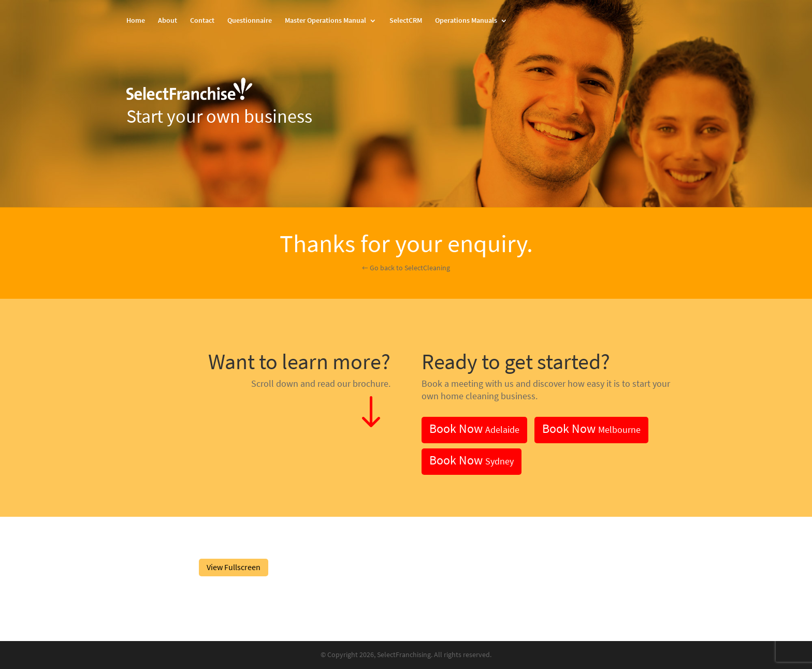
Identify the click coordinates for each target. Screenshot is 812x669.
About (168, 21)
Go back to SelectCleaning (410, 268)
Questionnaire (250, 21)
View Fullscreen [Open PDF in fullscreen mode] (234, 567)
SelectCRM (406, 21)
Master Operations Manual (325, 21)
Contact (202, 21)
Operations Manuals (466, 21)
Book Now (474, 428)
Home (136, 21)
